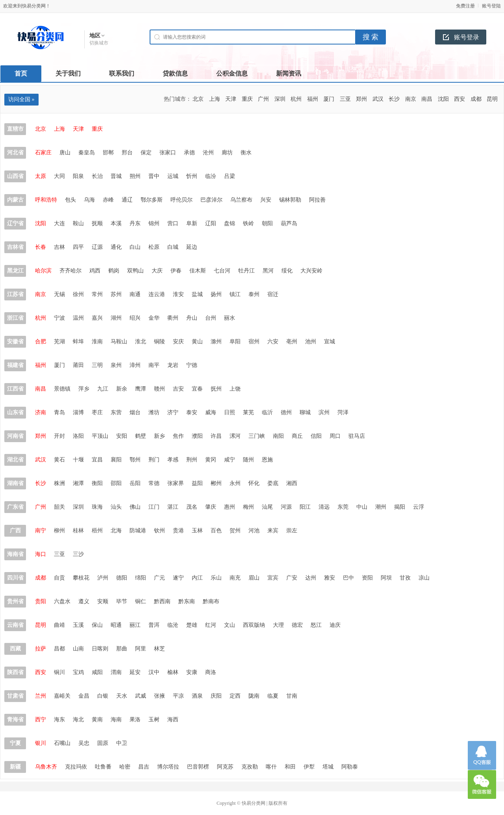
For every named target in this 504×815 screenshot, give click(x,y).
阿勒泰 (350, 767)
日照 (230, 412)
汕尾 (267, 507)
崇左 (292, 531)
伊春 (176, 271)
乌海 (89, 200)
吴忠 (84, 743)
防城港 (138, 531)
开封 (59, 436)
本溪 (116, 223)
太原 (41, 176)
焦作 (178, 436)
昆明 (492, 99)
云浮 (419, 507)
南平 (154, 365)
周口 (335, 436)
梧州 (97, 531)
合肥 (41, 342)
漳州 (135, 365)
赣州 (159, 389)
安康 (192, 672)
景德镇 (62, 389)
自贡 (59, 578)
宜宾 (273, 578)
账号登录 (467, 37)
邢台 (127, 153)
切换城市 (99, 43)
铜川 (59, 672)
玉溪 (78, 625)
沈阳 (443, 99)
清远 (324, 507)
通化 (116, 247)
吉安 (178, 389)
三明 (97, 365)
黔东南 (187, 601)
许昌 (216, 436)
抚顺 (97, 223)
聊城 (305, 412)
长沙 (394, 99)
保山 (97, 625)
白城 (173, 247)
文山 (230, 625)
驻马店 (357, 436)
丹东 (135, 223)
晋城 (116, 176)
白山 (135, 247)
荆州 (192, 460)
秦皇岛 (87, 153)
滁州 (216, 342)
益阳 (197, 483)
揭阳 (400, 507)
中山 (362, 507)
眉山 (254, 578)
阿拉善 (317, 200)
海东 (59, 720)
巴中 (348, 578)
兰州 (41, 696)
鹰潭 (141, 389)
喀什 (271, 767)
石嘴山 (62, 743)
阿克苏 (225, 767)
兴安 (266, 200)
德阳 (122, 578)
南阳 (278, 436)
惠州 (230, 507)
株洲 (59, 483)
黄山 (197, 342)
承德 (189, 153)
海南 (116, 720)
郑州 (361, 99)
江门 (154, 507)
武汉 (378, 99)
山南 (78, 649)
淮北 (141, 342)
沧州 (208, 153)
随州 (248, 460)
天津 (231, 99)
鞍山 (78, 223)
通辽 (127, 200)
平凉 (178, 696)
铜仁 (141, 601)
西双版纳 (254, 625)
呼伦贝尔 (182, 200)
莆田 (78, 365)
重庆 (247, 99)
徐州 (78, 294)
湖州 (116, 318)
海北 (78, 720)
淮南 (97, 342)
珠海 (97, 507)
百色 (216, 531)
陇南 (254, 696)
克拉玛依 (76, 767)
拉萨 (41, 649)
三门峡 (257, 436)
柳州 (59, 531)
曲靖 (59, 625)
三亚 (345, 99)
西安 (460, 99)
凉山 (424, 578)
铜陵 (159, 342)
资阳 (367, 578)
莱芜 (248, 412)
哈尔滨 (43, 271)
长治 (97, 176)
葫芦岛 (289, 223)
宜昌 (97, 460)
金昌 (84, 696)
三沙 (78, 554)
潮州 (381, 507)
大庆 (157, 271)
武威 (141, 696)
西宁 (41, 720)
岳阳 (135, 483)
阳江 (305, 507)
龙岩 (173, 365)
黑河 (268, 271)
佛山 (135, 507)
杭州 (296, 99)
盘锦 (230, 223)
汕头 (116, 507)
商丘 (297, 436)
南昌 (427, 99)
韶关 (59, 507)
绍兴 (135, 318)
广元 (159, 578)
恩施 (267, 460)
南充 (235, 578)
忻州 (192, 176)
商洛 (211, 672)
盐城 (197, 294)
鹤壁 (141, 436)
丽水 (230, 318)
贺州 (235, 531)
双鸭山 (135, 271)
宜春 (197, 389)
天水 (122, 696)
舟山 (192, 318)
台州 (211, 318)
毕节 (122, 601)
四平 (78, 247)
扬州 (216, 294)
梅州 (248, 507)
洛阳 (78, 436)
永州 (235, 483)
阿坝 (386, 578)
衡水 (246, 153)
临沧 (173, 625)
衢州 (173, 318)
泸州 (103, 578)
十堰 (78, 460)
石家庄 (43, 153)
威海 (211, 412)
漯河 (235, 436)
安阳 (122, 436)
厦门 (329, 99)
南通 (135, 294)
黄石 (59, 460)
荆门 (154, 460)
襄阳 (116, 460)
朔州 (135, 176)
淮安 (178, 294)
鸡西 (95, 271)
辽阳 (211, 223)
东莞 (343, 507)
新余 (122, 389)
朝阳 (267, 223)
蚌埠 (78, 342)
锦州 (154, 223)
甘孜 (405, 578)
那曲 (122, 649)
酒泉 (197, 696)
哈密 (125, 767)
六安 (273, 342)
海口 (41, 554)
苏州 (116, 294)
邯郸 (108, 153)
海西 (173, 720)
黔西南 (162, 601)
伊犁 (309, 767)
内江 (197, 578)
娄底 (273, 483)
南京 (411, 99)
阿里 (141, 649)
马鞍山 (119, 342)
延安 (135, 672)
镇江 (235, 294)
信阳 (316, 436)
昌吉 (144, 767)
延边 (192, 247)
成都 (476, 99)
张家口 (168, 153)
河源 (286, 507)
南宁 (41, 531)
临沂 (267, 412)
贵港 (178, 531)
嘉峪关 (62, 696)
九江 (103, 389)
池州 (311, 342)
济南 (41, 412)
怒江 (316, 625)
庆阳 (216, 696)
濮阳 (197, 436)
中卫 (122, 743)
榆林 (173, 672)
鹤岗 (114, 271)
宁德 (192, 365)
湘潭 (78, 483)
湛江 (173, 507)
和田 (290, 767)
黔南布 (211, 601)
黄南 (97, 720)
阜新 (192, 223)
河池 (254, 531)
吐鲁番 (103, 767)
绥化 (287, 271)
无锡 (59, 294)
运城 (173, 176)
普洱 (154, 625)
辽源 (97, 247)
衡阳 (97, 483)
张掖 (159, 696)
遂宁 (178, 578)
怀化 (254, 483)
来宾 (273, 531)
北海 (116, 531)
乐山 (216, 578)
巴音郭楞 (198, 767)
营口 (173, 223)
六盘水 (62, 601)
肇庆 (211, 507)
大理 (278, 625)
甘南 (292, 696)
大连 (59, 223)
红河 (211, 625)
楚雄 (192, 625)
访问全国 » (21, 99)
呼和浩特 (46, 200)
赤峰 (108, 200)
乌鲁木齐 (46, 767)
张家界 (176, 483)
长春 (41, 247)
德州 (286, 412)
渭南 (116, 672)
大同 (59, 176)
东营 (116, 412)
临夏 (273, 696)
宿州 (254, 342)
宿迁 (273, 294)
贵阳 (41, 601)
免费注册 (465, 6)
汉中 (154, 672)
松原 (154, 247)
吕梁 (230, 176)
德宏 (297, 625)
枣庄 (97, 412)
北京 (198, 99)
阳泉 (78, 176)
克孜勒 (250, 767)
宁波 (59, 318)
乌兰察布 (241, 200)
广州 (263, 99)
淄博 (78, 412)
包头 (70, 200)
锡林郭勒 (290, 200)
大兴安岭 (311, 271)
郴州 (216, 483)
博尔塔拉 (168, 767)
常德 (154, 483)
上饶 (235, 389)
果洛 (135, 720)
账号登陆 (491, 6)
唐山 (65, 153)
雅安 (330, 578)
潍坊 (154, 412)
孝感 (173, 460)
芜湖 (59, 342)
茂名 (192, 507)
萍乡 (84, 389)
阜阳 (235, 342)
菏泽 (343, 412)
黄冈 (211, 460)
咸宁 (230, 460)
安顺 (103, 601)
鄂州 (135, 460)
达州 (311, 578)
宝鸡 (78, 672)
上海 (215, 99)
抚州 (216, 389)
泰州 (254, 294)
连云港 (157, 294)
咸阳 (97, 672)
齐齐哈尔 (70, 271)
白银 (103, 696)
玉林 (197, 531)
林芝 (159, 649)
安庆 (178, 342)
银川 (41, 743)
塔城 (328, 767)
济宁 (173, 412)
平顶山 (100, 436)
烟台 (135, 412)
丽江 (135, 625)
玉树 (154, 720)
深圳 (280, 99)
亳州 (292, 342)
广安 (292, 578)
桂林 (78, 531)
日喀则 (100, 649)
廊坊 (227, 153)
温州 (78, 318)
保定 (146, 153)
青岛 (59, 412)
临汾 (211, 176)
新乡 (159, 436)
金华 (154, 318)
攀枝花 (81, 578)
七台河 (222, 271)
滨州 (324, 412)
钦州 (159, 531)
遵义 (84, 601)
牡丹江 (246, 271)
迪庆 (335, 625)
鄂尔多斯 (152, 200)
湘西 (292, 483)
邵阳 (116, 483)
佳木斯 (198, 271)
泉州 (116, 365)
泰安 (192, 412)
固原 (103, 743)
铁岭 (248, 223)
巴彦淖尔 (211, 200)
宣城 (330, 342)
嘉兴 (97, 318)
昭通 (116, 625)
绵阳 (141, 578)
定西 (235, 696)
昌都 (59, 649)
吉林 (59, 247)
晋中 (154, 176)
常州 (97, 294)
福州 (313, 99)
